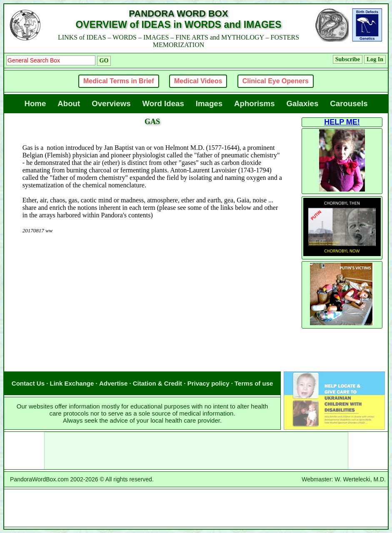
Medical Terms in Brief (119, 81)
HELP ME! (342, 122)
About (69, 103)
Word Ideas (163, 103)
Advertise (113, 383)
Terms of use (254, 383)
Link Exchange (72, 383)
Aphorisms (254, 103)
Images (209, 103)
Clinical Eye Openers (276, 81)
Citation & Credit (157, 383)
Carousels (349, 103)
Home (35, 103)
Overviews (111, 103)
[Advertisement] (152, 275)
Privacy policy (208, 383)
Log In (375, 59)
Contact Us (28, 383)
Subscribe (348, 59)
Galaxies (303, 103)
